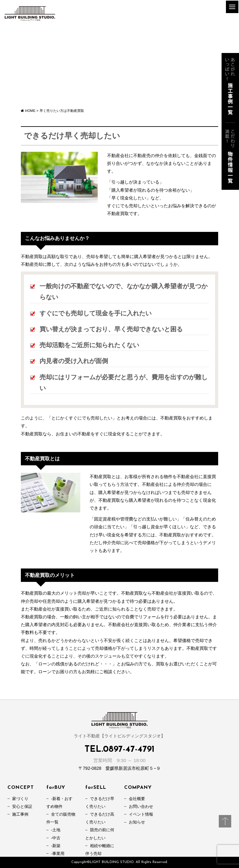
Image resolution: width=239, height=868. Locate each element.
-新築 (56, 846)
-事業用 (58, 854)
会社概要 (137, 799)
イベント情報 (141, 814)
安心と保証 (22, 807)
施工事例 (20, 814)
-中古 (56, 838)
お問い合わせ (141, 807)
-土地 (56, 830)
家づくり (20, 799)
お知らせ (137, 822)
